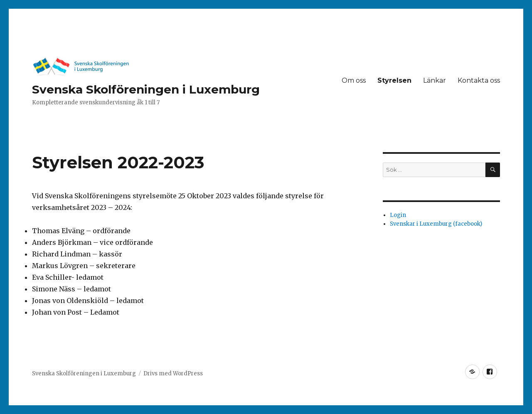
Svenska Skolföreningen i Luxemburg (146, 89)
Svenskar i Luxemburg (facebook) (436, 224)
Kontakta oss (479, 80)
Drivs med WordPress (173, 373)
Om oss (354, 80)
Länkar (435, 80)
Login (398, 215)
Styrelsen (394, 80)
